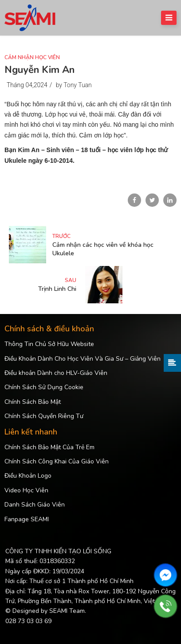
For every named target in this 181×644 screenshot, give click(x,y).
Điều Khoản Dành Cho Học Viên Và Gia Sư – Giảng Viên (83, 359)
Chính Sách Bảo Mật (33, 402)
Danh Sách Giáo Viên (35, 505)
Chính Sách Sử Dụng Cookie (44, 387)
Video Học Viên (26, 490)
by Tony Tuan (74, 85)
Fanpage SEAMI (27, 519)
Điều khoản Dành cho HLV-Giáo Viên (56, 373)
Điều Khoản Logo (28, 476)
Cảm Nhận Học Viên (32, 57)
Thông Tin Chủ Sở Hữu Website (49, 344)
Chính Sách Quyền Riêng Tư (44, 416)
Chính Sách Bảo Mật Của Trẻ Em (49, 447)
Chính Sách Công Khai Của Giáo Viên (57, 461)
